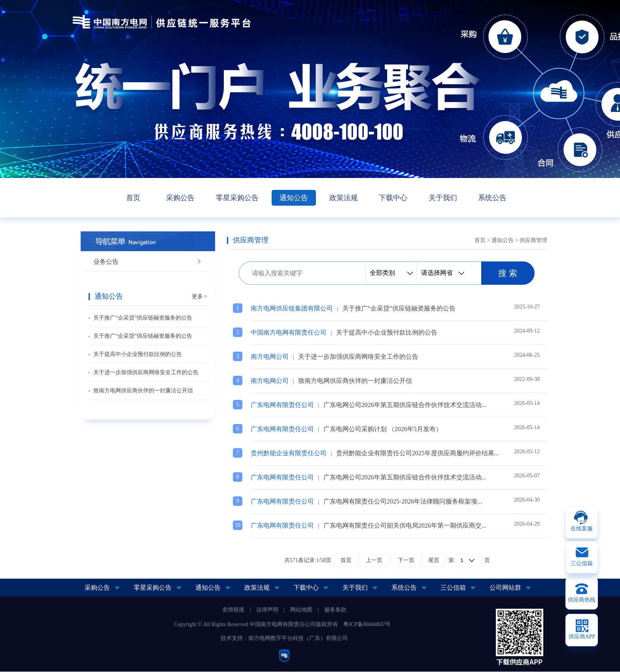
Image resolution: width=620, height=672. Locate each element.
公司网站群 (505, 588)
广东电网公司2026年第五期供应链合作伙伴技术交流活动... (405, 405)
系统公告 (492, 198)
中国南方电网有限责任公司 (289, 332)
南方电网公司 (270, 357)
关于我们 (443, 198)
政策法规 (344, 198)
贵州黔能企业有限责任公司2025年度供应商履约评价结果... (418, 453)
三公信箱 (453, 588)
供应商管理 (533, 240)
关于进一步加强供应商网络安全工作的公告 (146, 372)
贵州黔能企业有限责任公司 (289, 453)
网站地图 (301, 610)
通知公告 (294, 198)
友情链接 (233, 610)
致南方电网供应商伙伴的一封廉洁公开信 (143, 391)
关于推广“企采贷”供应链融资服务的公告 (143, 318)
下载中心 (393, 198)
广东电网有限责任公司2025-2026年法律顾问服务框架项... (403, 501)
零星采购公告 (237, 198)
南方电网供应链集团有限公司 (292, 308)
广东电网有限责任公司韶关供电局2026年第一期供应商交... (405, 525)
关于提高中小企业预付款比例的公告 (138, 354)
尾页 (434, 560)
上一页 (374, 560)
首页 (133, 198)
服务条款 (335, 610)
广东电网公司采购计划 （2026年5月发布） (383, 429)
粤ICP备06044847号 (367, 624)
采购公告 (180, 198)
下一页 (406, 560)
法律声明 (267, 610)
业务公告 (106, 262)
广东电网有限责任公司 (282, 405)
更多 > (199, 296)
